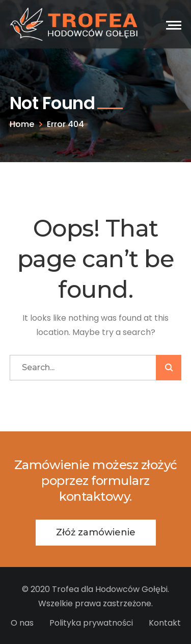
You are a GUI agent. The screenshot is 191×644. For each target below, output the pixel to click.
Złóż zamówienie (96, 532)
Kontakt (165, 623)
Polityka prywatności (91, 623)
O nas (22, 623)
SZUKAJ (169, 368)
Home (22, 124)
